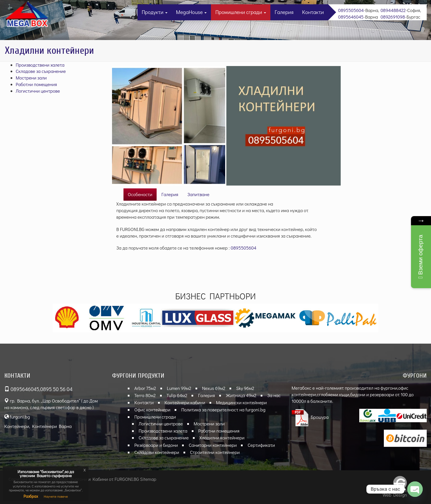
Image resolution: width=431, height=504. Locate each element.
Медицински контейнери (242, 402)
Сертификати (261, 445)
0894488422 (393, 10)
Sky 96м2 (245, 388)
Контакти (313, 12)
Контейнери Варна (52, 426)
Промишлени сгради (241, 12)
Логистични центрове (38, 91)
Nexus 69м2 (214, 388)
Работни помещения (36, 84)
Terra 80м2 (145, 395)
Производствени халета (40, 65)
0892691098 (393, 17)
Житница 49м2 (241, 395)
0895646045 (351, 17)
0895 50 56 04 (56, 389)
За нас (274, 395)
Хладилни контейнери (222, 438)
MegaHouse (191, 12)
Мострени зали (31, 78)
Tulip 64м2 (177, 395)
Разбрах (31, 496)
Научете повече (56, 496)
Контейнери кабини (185, 402)
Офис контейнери (152, 410)
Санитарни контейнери (213, 445)
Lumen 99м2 (179, 388)
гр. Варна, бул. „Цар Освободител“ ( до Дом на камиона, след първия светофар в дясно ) (51, 404)
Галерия (284, 12)
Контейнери (17, 426)
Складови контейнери (157, 452)
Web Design (395, 495)
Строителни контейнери (215, 452)
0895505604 (351, 10)
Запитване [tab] (198, 194)
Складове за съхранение (41, 71)
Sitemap (148, 479)
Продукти (155, 12)
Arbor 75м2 (145, 388)
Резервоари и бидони (156, 445)
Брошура (310, 417)
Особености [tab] (140, 194)
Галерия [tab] (170, 194)
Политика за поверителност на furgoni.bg (223, 410)
